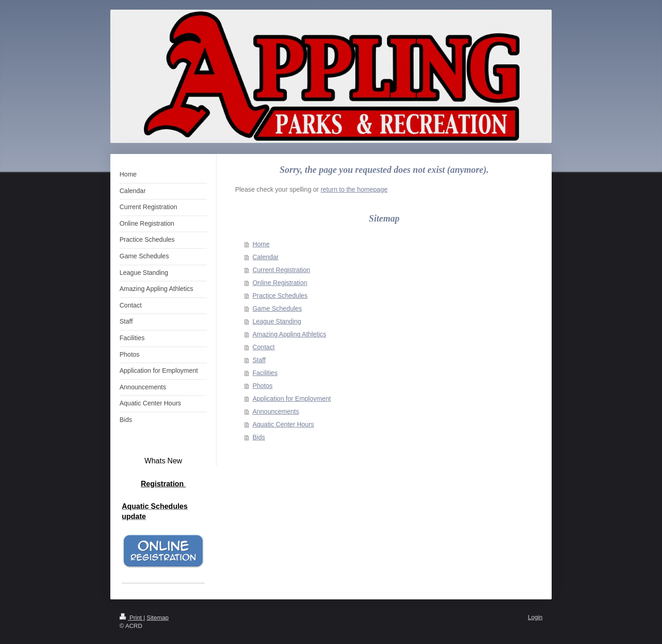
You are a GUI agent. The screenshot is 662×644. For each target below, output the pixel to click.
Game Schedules (277, 308)
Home (261, 244)
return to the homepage (354, 189)
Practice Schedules (280, 296)
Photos (263, 386)
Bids (259, 437)
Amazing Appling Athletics (289, 334)
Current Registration (281, 270)
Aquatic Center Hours (283, 424)
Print (131, 618)
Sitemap (158, 618)
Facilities (265, 373)
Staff (259, 360)
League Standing (277, 321)
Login (535, 617)
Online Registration (280, 283)
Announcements (276, 411)
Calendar (265, 257)
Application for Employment (291, 399)
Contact (263, 347)
